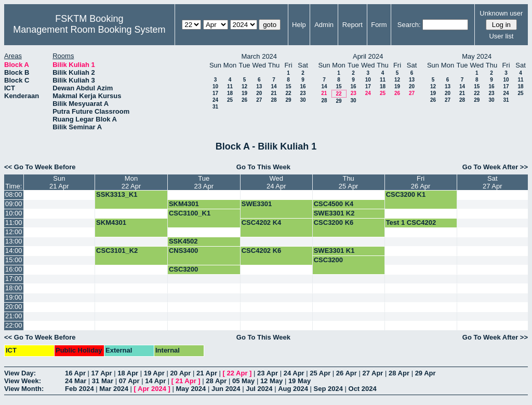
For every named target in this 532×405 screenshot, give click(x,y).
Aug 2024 (293, 389)
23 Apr (268, 373)
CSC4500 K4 (334, 204)
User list (501, 36)
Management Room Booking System (89, 30)
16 (303, 86)
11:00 (14, 222)
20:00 (14, 307)
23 (303, 93)
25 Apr (320, 373)
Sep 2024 (328, 389)
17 (215, 93)
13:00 (14, 241)
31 (215, 107)
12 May (271, 381)
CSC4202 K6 (262, 251)
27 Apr (373, 373)
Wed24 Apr (276, 182)
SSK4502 (183, 241)
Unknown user (501, 13)
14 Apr (155, 381)
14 (274, 86)
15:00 (14, 260)
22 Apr (237, 373)
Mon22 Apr (131, 182)
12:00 (14, 232)
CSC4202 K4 (262, 222)
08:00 (14, 194)
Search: (409, 25)
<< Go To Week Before (40, 167)
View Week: (23, 381)
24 (215, 100)
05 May (243, 381)
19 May (300, 381)
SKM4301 (184, 204)
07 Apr (129, 381)
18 (230, 93)
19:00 (14, 297)
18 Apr (128, 373)
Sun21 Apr (59, 182)
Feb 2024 (79, 389)
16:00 (14, 269)
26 (244, 100)
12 (244, 86)
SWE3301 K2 (334, 213)
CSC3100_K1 (190, 213)
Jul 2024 (259, 389)
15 (288, 86)
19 (244, 93)
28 (274, 100)
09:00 (14, 204)
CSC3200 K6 (334, 222)
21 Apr (207, 373)
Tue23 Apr (204, 182)
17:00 (14, 279)
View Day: (20, 373)
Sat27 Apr (493, 182)
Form (379, 25)
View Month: (24, 389)
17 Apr (102, 373)
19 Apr (154, 373)
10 (215, 86)
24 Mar (76, 381)
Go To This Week (263, 167)
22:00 (14, 325)
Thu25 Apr (349, 182)
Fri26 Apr (421, 182)
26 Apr (347, 373)
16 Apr (75, 373)
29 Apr (425, 373)
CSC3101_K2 (117, 251)
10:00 (14, 213)
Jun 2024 (226, 389)
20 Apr (180, 373)
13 (259, 86)
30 (303, 100)
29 (288, 100)
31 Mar (103, 381)
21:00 (14, 316)
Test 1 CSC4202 (411, 222)
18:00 (14, 288)
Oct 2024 (363, 389)
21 (274, 93)
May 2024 (191, 389)
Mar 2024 (114, 389)
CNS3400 (183, 251)
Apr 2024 (152, 389)
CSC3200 (328, 260)
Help (299, 25)
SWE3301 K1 (334, 251)
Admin (324, 25)
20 (259, 93)
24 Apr (294, 373)
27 (259, 100)
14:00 (14, 251)
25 (230, 100)
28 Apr (399, 373)
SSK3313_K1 (117, 194)
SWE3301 (257, 204)
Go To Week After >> (495, 167)
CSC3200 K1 (406, 194)
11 (230, 86)
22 (288, 93)
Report (353, 25)
